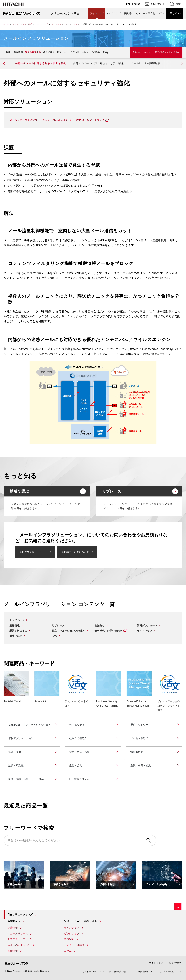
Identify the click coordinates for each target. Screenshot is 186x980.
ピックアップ (114, 13)
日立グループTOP (16, 964)
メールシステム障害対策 (145, 63)
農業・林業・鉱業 (141, 765)
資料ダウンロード (142, 52)
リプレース (63, 52)
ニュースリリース (18, 933)
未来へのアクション (19, 945)
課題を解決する (33, 52)
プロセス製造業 (139, 738)
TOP (8, 52)
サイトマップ (145, 631)
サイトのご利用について (94, 971)
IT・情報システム (79, 779)
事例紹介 (128, 13)
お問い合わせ (174, 963)
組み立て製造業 (78, 738)
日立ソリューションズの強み (85, 52)
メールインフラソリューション (65, 24)
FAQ (105, 52)
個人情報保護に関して (119, 971)
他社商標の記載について (171, 971)
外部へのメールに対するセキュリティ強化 (41, 63)
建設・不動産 (16, 765)
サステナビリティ (18, 939)
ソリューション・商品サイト (81, 921)
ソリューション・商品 (65, 13)
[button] (5, 63)
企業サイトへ (175, 13)
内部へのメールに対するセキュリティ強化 (98, 63)
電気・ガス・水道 (79, 752)
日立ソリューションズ (20, 914)
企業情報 (13, 928)
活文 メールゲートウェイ (90, 120)
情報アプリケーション (21, 738)
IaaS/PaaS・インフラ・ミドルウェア (30, 725)
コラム (161, 13)
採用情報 (13, 951)
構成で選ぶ (49, 52)
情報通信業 (137, 752)
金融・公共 (76, 765)
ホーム (6, 24)
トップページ (17, 620)
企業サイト (14, 921)
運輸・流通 (15, 752)
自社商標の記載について (144, 971)
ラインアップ (97, 13)
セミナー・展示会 (145, 13)
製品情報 (18, 52)
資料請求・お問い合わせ (168, 52)
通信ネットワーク (141, 725)
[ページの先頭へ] (178, 907)
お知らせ (100, 625)
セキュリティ (77, 725)
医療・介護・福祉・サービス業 (26, 779)
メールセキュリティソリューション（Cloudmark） (39, 120)
